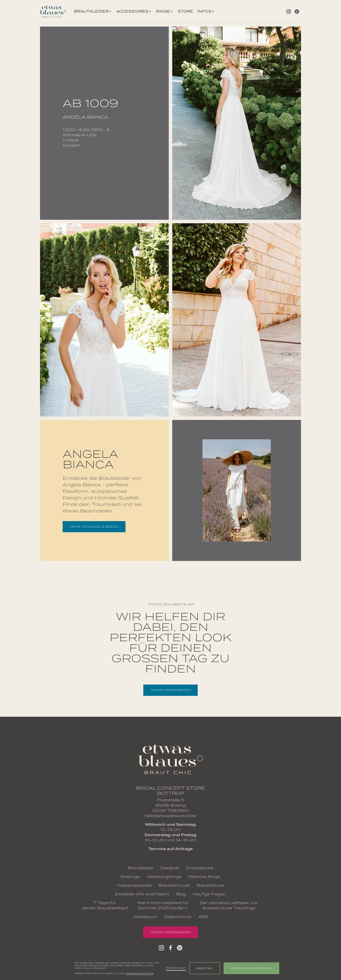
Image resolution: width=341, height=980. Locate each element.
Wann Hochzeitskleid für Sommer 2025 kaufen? (163, 905)
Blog (181, 894)
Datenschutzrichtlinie (140, 973)
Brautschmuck (174, 885)
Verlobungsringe (164, 877)
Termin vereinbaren (170, 690)
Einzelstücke (200, 868)
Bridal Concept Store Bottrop (170, 791)
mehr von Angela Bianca (94, 527)
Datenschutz (178, 917)
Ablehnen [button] (205, 968)
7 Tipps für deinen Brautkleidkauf (105, 905)
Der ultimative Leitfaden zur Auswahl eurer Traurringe (229, 905)
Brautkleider (141, 868)
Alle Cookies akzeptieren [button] (251, 968)
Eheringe (130, 877)
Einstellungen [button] (176, 968)
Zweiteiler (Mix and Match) (142, 894)
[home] (53, 11)
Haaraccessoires (134, 885)
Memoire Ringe (204, 877)
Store (185, 11)
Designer (170, 868)
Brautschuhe (211, 885)
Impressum (145, 917)
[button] (93, 12)
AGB (203, 917)
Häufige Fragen (209, 894)
